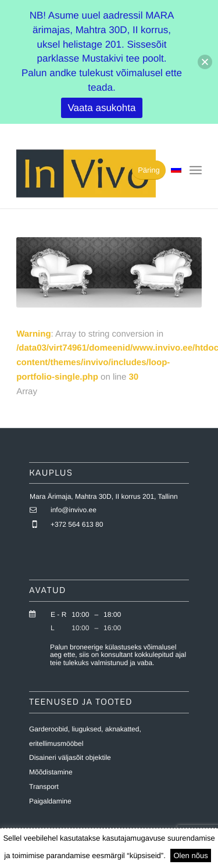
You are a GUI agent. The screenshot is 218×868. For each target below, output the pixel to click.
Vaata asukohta (102, 108)
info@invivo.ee (74, 510)
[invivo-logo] (90, 173)
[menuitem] (196, 170)
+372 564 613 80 (77, 525)
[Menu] (196, 170)
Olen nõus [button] (190, 856)
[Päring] (149, 170)
